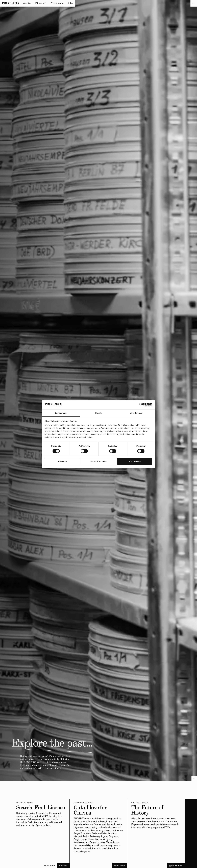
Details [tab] (98, 413)
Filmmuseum (57, 3)
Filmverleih (41, 3)
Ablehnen (62, 462)
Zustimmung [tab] (61, 413)
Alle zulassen (135, 462)
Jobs (70, 3)
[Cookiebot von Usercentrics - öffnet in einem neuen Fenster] (141, 405)
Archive (27, 3)
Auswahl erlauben (98, 462)
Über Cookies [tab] (136, 413)
